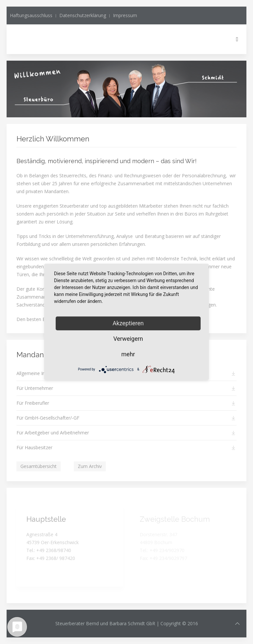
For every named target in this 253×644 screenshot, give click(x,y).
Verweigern (128, 339)
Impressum (125, 15)
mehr (128, 354)
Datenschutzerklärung (83, 15)
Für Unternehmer (35, 388)
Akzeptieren (128, 323)
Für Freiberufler (33, 403)
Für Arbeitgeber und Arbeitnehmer (53, 433)
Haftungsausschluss (31, 15)
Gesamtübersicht (39, 466)
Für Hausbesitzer (34, 447)
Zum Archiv (90, 466)
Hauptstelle (46, 519)
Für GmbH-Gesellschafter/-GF (48, 418)
